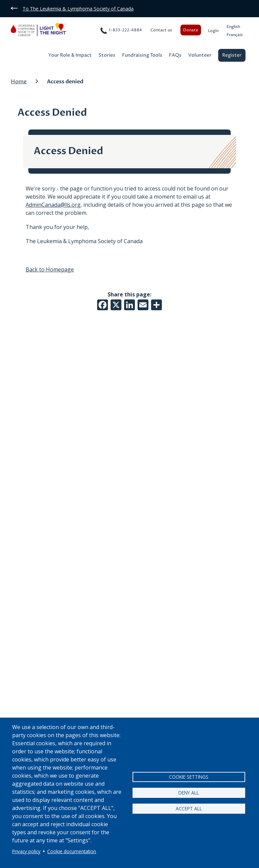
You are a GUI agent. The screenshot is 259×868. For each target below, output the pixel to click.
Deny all (189, 793)
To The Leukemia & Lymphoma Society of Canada (78, 9)
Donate (191, 30)
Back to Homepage (50, 269)
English (233, 27)
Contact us (161, 30)
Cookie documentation (72, 851)
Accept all (189, 808)
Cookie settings (189, 777)
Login (213, 31)
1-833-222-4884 (125, 30)
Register (232, 55)
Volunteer (200, 56)
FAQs (175, 56)
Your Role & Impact (70, 56)
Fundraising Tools (142, 56)
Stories (107, 56)
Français (235, 35)
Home (19, 82)
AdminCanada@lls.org (53, 205)
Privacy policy (26, 851)
